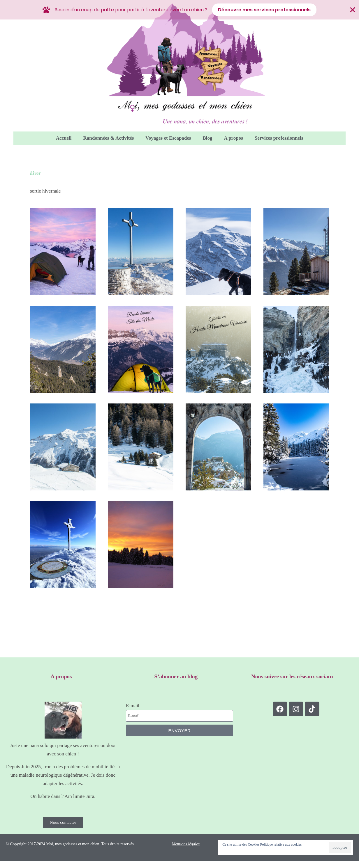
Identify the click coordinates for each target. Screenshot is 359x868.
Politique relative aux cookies (281, 845)
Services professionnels (279, 138)
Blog (207, 138)
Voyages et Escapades (168, 138)
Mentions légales (186, 845)
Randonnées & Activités (109, 138)
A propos (234, 138)
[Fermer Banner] (353, 10)
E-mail (133, 706)
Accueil (64, 138)
